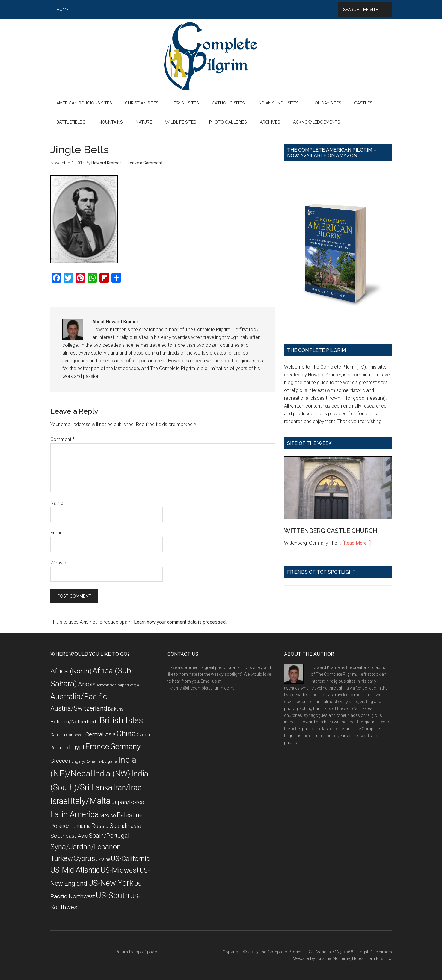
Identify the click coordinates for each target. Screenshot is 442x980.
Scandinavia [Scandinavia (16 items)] (126, 826)
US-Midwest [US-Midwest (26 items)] (120, 870)
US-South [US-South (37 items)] (113, 896)
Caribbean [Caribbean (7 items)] (75, 735)
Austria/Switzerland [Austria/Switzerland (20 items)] (79, 708)
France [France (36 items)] (97, 746)
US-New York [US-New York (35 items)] (111, 883)
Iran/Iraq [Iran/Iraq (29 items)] (128, 788)
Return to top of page (136, 952)
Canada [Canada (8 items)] (58, 735)
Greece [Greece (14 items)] (59, 761)
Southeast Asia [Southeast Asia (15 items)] (69, 836)
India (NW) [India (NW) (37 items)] (112, 774)
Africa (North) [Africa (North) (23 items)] (71, 671)
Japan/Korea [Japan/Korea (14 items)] (128, 802)
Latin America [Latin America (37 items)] (75, 814)
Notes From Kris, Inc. (372, 958)
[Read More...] (357, 543)
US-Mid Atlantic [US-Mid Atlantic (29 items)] (75, 870)
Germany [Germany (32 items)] (125, 746)
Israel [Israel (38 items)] (60, 801)
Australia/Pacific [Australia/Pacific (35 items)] (79, 696)
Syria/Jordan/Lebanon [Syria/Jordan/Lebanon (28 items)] (86, 847)
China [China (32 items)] (126, 734)
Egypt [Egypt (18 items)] (77, 747)
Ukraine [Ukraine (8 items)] (103, 859)
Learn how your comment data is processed (180, 622)
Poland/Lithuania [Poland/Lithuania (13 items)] (70, 826)
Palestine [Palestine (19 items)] (130, 815)
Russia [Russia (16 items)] (100, 826)
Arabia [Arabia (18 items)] (87, 684)
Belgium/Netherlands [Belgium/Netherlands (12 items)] (74, 722)
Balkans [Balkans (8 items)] (116, 709)
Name (57, 503)
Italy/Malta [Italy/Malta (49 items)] (90, 801)
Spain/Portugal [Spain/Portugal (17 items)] (109, 836)
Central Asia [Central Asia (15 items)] (101, 734)
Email (56, 533)
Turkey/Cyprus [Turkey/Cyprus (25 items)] (73, 858)
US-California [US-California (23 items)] (130, 859)
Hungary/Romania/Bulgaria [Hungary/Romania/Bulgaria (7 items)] (93, 761)
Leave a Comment (145, 163)
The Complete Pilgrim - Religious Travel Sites (221, 56)
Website (59, 563)
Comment (62, 439)
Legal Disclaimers (375, 952)
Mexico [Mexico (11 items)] (108, 815)
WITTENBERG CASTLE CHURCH (331, 531)
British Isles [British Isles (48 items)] (121, 720)
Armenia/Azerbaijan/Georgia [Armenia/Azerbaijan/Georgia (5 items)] (118, 685)
